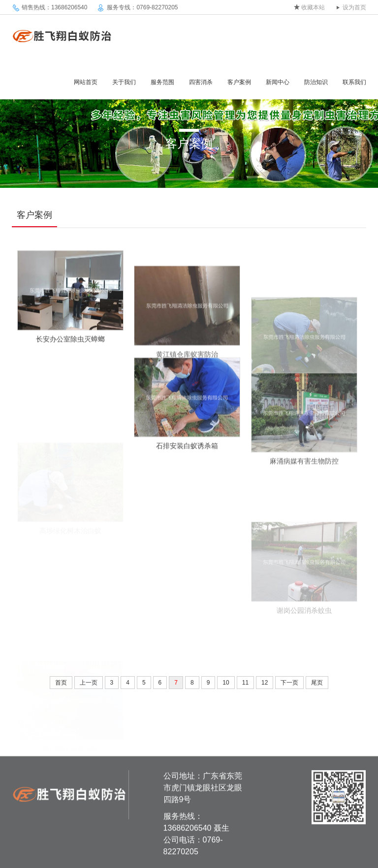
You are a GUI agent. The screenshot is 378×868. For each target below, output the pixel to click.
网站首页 (86, 82)
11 (245, 683)
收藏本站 (313, 7)
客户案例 (239, 82)
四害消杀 (201, 82)
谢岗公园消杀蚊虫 (304, 633)
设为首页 (354, 7)
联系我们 (354, 82)
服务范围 (162, 82)
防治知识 (316, 82)
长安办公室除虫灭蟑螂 (70, 346)
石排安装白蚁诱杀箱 (187, 453)
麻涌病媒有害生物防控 (304, 477)
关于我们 (124, 82)
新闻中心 (278, 82)
